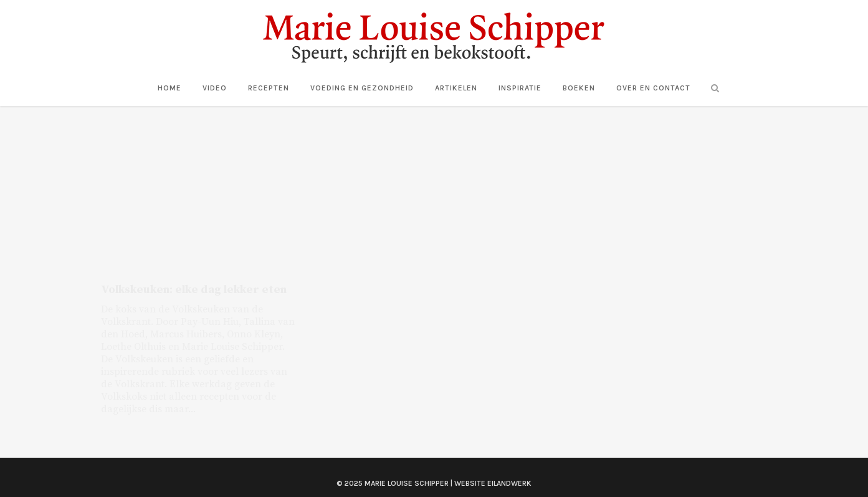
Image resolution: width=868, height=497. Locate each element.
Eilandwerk (509, 471)
